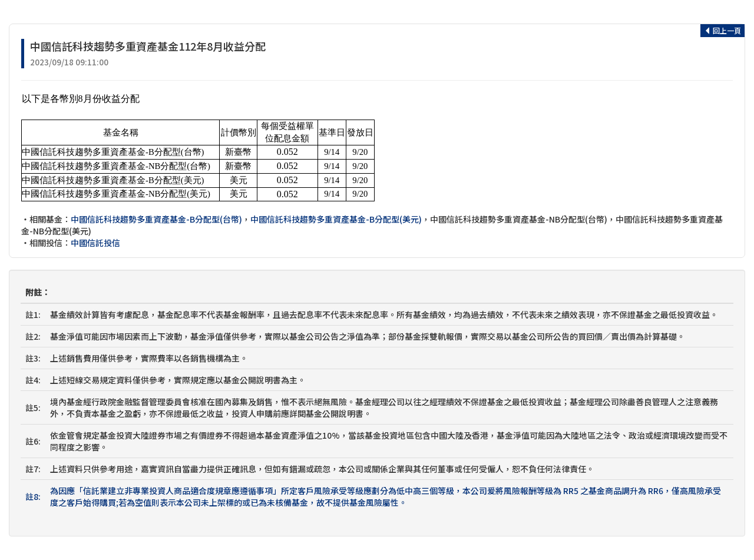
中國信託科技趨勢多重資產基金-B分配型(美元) (336, 219)
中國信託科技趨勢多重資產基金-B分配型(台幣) (156, 219)
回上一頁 (722, 30)
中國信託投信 (95, 243)
